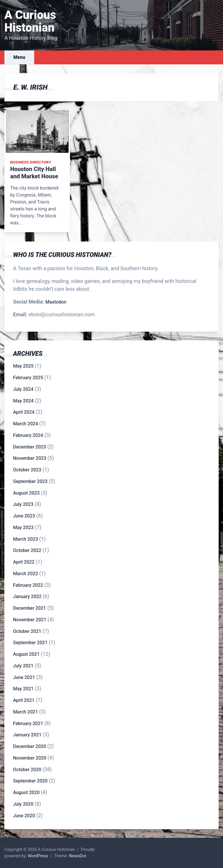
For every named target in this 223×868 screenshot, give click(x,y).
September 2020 (30, 781)
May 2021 (23, 689)
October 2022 (27, 550)
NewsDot (78, 856)
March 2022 (26, 574)
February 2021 (28, 723)
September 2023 (30, 481)
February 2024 (28, 435)
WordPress (38, 856)
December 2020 (29, 746)
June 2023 (24, 516)
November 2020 (30, 758)
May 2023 (23, 527)
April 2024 (24, 412)
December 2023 (29, 447)
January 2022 (27, 596)
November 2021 (30, 620)
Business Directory (31, 162)
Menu (19, 57)
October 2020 (27, 770)
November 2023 (30, 458)
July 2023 (23, 504)
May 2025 (23, 366)
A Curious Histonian (30, 21)
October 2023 (27, 470)
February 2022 (28, 585)
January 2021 (27, 735)
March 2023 (26, 539)
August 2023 (26, 493)
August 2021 (26, 654)
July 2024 (23, 389)
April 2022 (24, 562)
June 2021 (24, 677)
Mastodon (56, 302)
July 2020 (23, 804)
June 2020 (24, 816)
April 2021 (24, 700)
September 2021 (30, 643)
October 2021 (27, 631)
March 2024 (26, 424)
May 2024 (23, 401)
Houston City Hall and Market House (34, 173)
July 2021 (23, 666)
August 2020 (26, 792)
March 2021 (26, 712)
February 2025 (28, 378)
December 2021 (29, 608)
